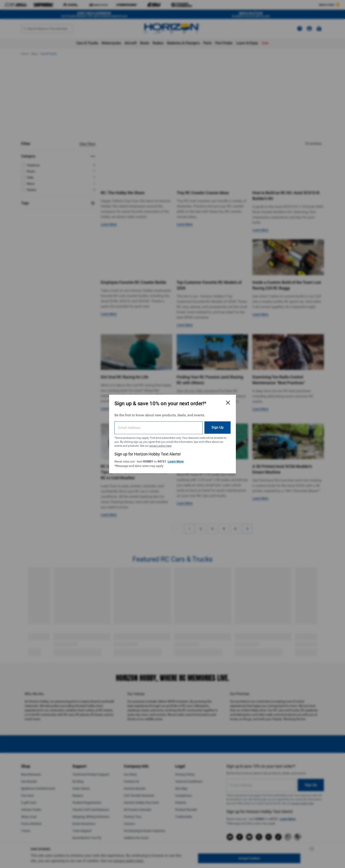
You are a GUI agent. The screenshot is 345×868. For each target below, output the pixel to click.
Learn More (176, 461)
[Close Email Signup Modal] (228, 403)
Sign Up (217, 427)
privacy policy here (160, 446)
